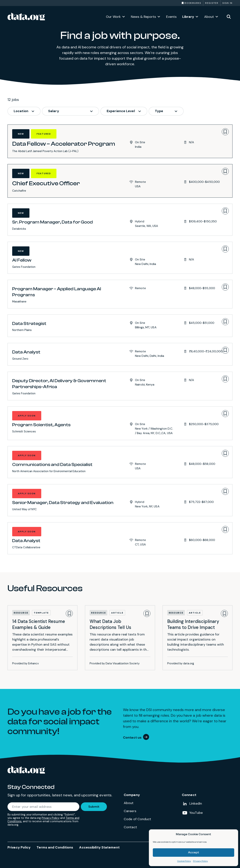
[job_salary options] (70, 111)
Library (188, 17)
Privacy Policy (200, 861)
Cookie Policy (184, 861)
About (209, 17)
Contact (130, 827)
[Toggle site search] (229, 17)
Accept (194, 853)
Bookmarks (193, 3)
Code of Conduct (138, 819)
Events (171, 17)
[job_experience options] (124, 111)
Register (212, 3)
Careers (130, 811)
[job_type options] (166, 111)
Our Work (113, 17)
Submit (94, 807)
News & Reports (143, 17)
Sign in (227, 3)
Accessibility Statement (99, 847)
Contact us (132, 737)
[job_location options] (24, 111)
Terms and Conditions (55, 847)
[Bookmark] (225, 132)
